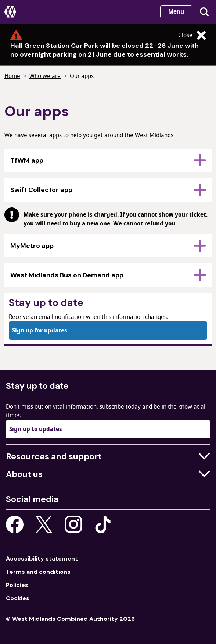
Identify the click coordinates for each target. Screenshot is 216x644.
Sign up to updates (36, 429)
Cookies (18, 598)
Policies (17, 585)
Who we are (45, 76)
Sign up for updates (40, 331)
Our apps (82, 76)
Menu (176, 12)
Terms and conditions (38, 572)
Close (192, 35)
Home (12, 76)
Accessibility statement (42, 558)
